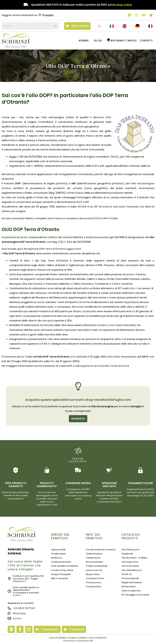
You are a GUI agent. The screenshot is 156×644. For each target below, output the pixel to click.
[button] (84, 41)
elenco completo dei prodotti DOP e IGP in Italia (87, 218)
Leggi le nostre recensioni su (20, 15)
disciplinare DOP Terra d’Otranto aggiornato (52, 249)
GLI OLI (98, 41)
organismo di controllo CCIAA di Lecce (104, 366)
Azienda (84, 41)
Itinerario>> (20, 581)
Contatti (146, 41)
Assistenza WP (85, 641)
